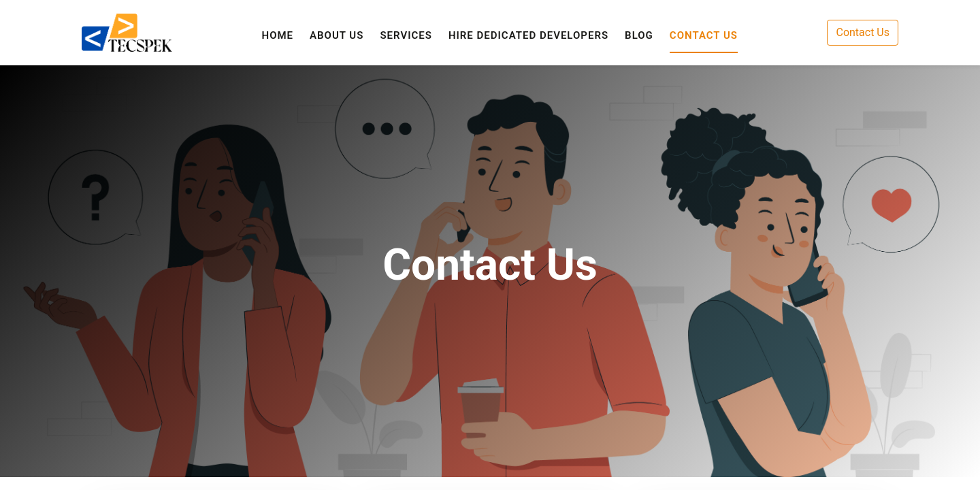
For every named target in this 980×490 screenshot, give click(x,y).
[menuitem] (278, 36)
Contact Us (863, 32)
